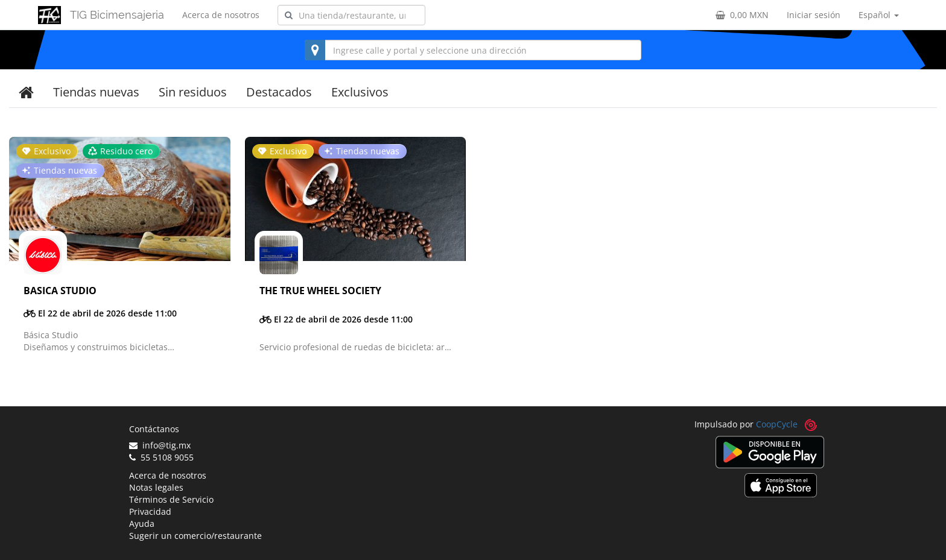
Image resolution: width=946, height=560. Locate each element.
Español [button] (879, 15)
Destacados (279, 92)
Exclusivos (360, 92)
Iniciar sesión (814, 15)
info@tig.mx (160, 445)
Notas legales (156, 487)
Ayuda (142, 524)
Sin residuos (193, 92)
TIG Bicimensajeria (117, 15)
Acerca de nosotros (221, 15)
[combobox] (351, 15)
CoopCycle (777, 424)
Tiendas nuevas (96, 92)
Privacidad (150, 511)
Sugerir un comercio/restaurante (195, 536)
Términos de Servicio (171, 499)
